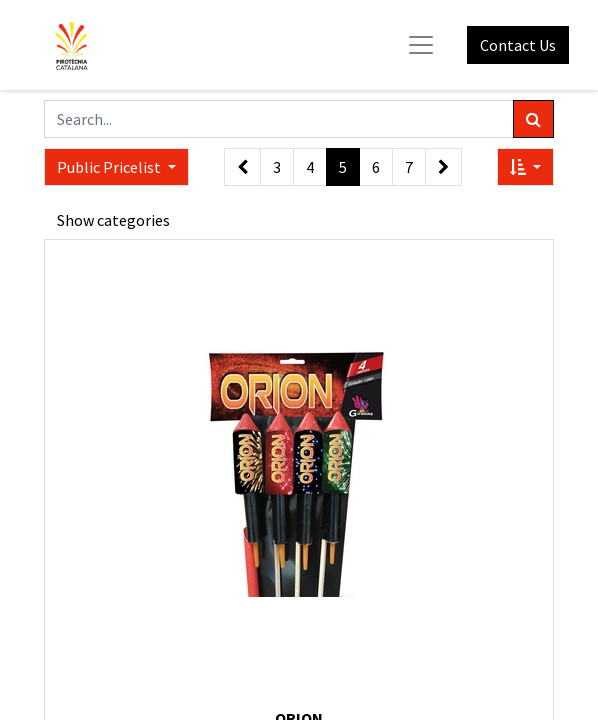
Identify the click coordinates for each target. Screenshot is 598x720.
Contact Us (518, 45)
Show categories (113, 220)
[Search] (533, 119)
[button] (525, 167)
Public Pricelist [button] (110, 167)
